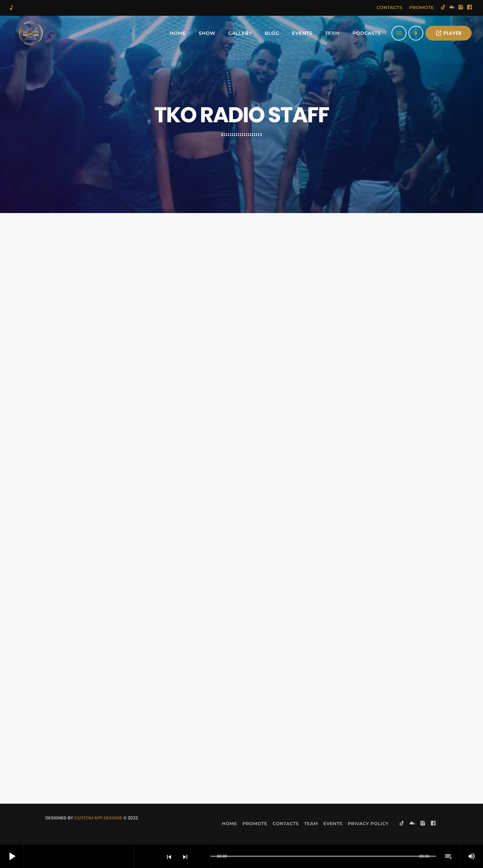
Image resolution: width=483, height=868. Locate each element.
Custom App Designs (98, 818)
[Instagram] (461, 8)
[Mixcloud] (452, 8)
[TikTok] (443, 8)
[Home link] (31, 33)
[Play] (416, 33)
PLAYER (448, 33)
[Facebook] (470, 8)
